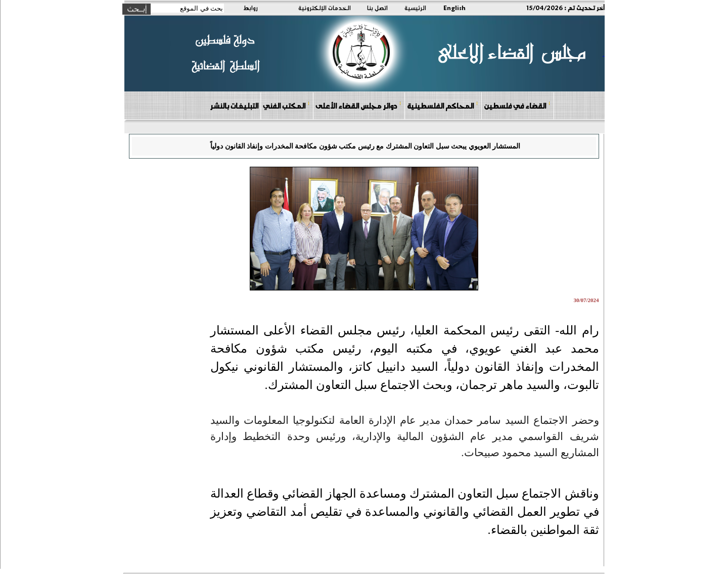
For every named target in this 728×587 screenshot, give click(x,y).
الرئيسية (415, 8)
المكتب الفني (286, 105)
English (454, 8)
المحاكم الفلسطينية (443, 105)
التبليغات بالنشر (234, 106)
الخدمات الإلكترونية (325, 8)
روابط (251, 8)
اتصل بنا (377, 8)
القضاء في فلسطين (517, 105)
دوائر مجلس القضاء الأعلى (358, 105)
